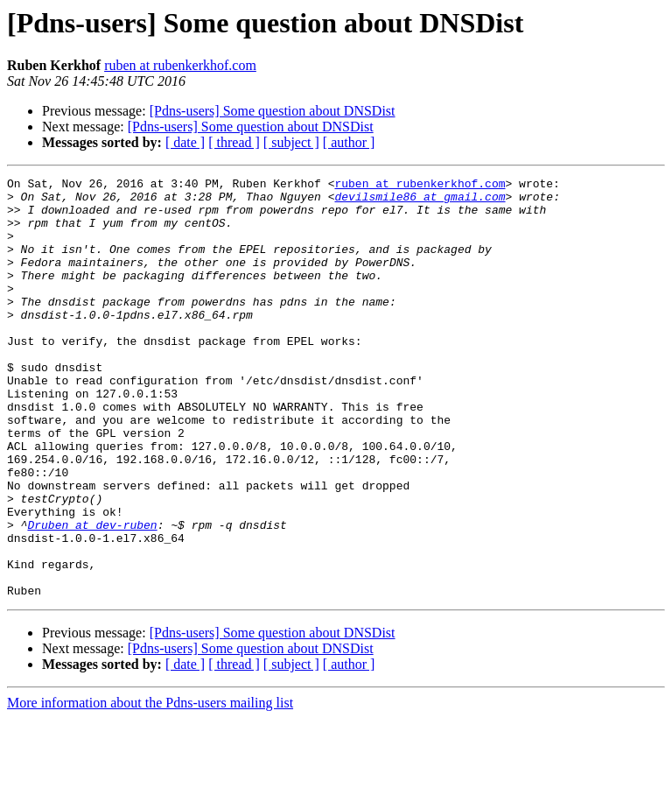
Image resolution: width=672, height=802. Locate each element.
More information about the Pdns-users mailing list (150, 787)
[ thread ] (234, 142)
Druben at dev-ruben (92, 595)
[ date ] (185, 142)
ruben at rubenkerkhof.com (180, 65)
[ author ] (349, 142)
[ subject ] (291, 142)
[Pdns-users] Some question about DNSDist (273, 111)
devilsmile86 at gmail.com (420, 201)
